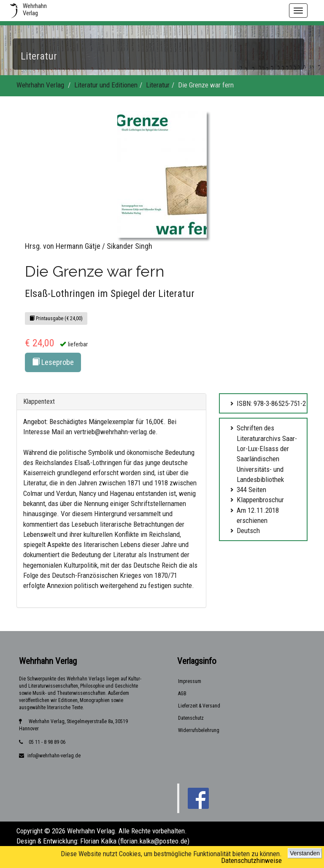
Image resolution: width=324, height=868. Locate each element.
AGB (182, 694)
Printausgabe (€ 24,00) (56, 318)
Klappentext (39, 401)
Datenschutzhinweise (251, 860)
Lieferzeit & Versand (199, 706)
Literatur (158, 85)
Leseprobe (53, 362)
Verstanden (305, 853)
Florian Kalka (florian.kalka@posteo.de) (135, 841)
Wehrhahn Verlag (40, 85)
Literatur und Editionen (106, 85)
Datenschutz (191, 718)
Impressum (190, 681)
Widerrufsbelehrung (199, 730)
